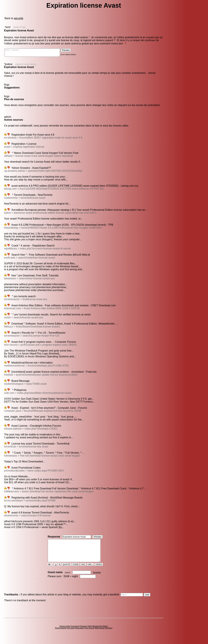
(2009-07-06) (19, 27)
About (105, 632)
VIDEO (99, 570)
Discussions (80, 634)
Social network (61, 634)
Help (90, 632)
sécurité (19, 18)
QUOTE (66, 570)
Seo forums (90, 634)
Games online (65, 632)
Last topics (75, 632)
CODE (76, 570)
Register (97, 578)
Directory (109, 634)
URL (83, 570)
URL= (90, 570)
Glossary (84, 632)
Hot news (71, 634)
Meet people (100, 634)
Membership (97, 632)
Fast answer (36, 53)
